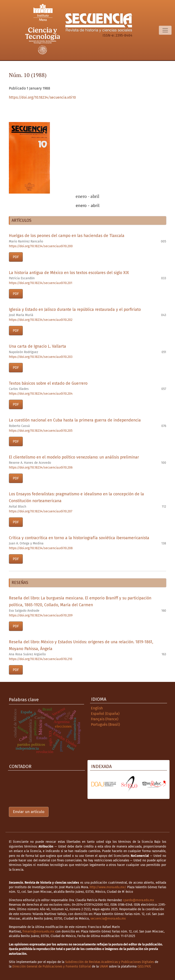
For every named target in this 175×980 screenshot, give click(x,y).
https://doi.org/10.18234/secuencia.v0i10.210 (41, 659)
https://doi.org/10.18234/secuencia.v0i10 (42, 97)
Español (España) (105, 714)
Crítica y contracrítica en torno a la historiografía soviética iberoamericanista (79, 538)
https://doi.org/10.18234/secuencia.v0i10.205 (41, 431)
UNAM (104, 966)
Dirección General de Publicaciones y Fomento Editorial (52, 966)
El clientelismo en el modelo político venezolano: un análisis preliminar (74, 457)
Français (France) (105, 719)
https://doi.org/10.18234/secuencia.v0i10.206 (41, 468)
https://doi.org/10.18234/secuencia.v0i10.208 (41, 548)
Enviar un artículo (29, 812)
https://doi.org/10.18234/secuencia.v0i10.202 (41, 320)
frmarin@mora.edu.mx (39, 931)
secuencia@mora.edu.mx (108, 919)
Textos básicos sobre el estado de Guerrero (48, 383)
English (97, 708)
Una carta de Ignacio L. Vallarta (37, 346)
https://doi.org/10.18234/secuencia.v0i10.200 (41, 246)
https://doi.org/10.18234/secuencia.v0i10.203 (41, 357)
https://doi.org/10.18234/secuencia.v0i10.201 (41, 283)
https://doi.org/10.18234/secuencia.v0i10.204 (41, 394)
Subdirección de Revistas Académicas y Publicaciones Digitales (109, 962)
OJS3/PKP (144, 966)
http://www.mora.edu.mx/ (108, 887)
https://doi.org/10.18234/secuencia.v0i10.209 (41, 615)
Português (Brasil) (105, 724)
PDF (16, 257)
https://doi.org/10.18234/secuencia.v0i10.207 (41, 511)
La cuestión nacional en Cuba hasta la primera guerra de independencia (75, 420)
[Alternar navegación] (165, 30)
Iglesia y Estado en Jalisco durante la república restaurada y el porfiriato (75, 310)
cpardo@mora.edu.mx (138, 900)
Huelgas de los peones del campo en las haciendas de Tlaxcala (67, 236)
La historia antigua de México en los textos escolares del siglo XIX (69, 273)
